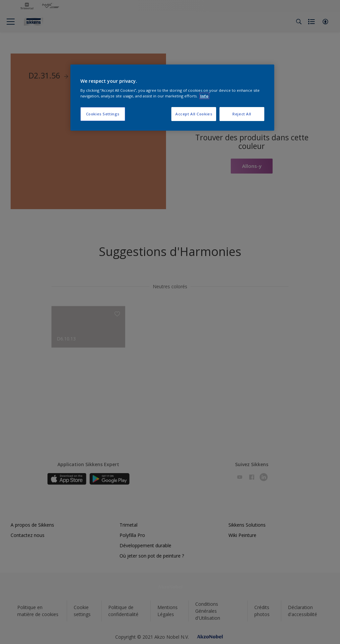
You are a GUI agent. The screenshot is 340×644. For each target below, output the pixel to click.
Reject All (242, 114)
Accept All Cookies (194, 114)
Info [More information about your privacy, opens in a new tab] (204, 96)
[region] (172, 98)
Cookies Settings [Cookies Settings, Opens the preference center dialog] (103, 114)
